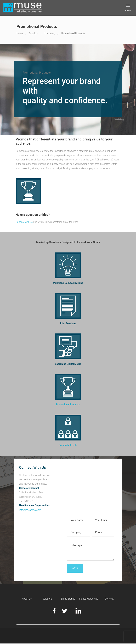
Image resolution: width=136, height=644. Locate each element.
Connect (109, 599)
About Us (27, 599)
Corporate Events (68, 446)
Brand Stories (68, 599)
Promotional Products (68, 405)
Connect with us (24, 222)
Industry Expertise (89, 599)
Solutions (34, 33)
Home (20, 33)
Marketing (50, 33)
